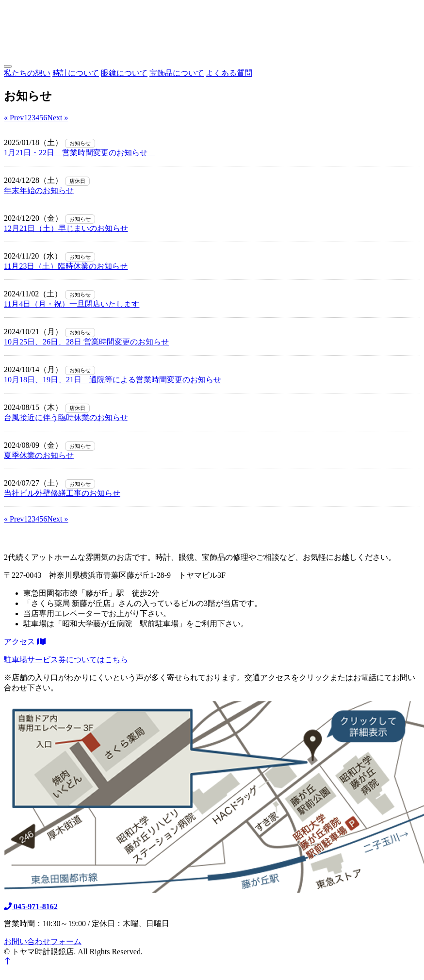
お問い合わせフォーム (43, 941)
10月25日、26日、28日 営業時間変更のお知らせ (86, 342)
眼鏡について (124, 73)
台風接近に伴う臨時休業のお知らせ (66, 417)
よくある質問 (229, 73)
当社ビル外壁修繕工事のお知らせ (62, 493)
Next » (57, 118)
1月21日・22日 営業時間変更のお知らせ (80, 153)
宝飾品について (177, 73)
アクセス (25, 642)
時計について (76, 73)
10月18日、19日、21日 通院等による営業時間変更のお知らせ (113, 380)
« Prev (14, 118)
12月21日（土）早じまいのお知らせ (66, 228)
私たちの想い (27, 73)
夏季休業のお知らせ (39, 455)
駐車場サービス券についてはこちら (66, 660)
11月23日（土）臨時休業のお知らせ (66, 266)
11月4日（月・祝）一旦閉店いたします (72, 304)
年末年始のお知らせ (39, 190)
